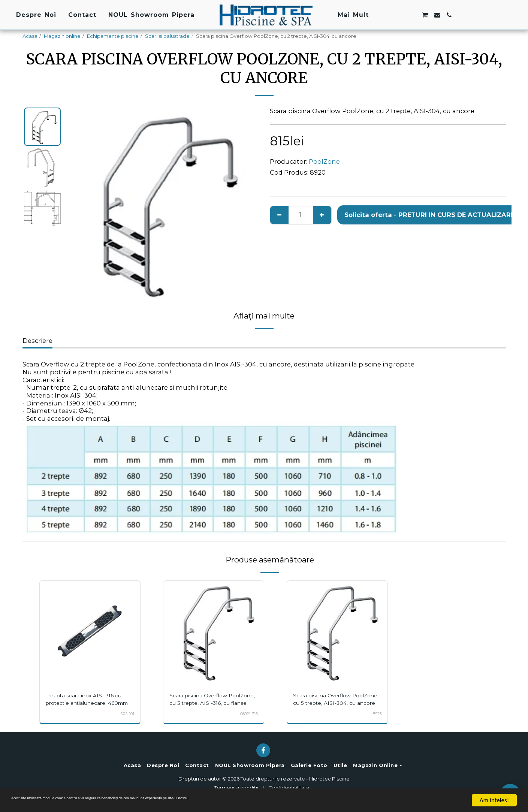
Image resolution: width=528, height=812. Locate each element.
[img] (90, 631)
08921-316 (247, 721)
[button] (389, 15)
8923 (376, 721)
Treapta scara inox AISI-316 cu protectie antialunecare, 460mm (90, 703)
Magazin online (62, 36)
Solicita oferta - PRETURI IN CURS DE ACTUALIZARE (429, 215)
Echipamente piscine (113, 36)
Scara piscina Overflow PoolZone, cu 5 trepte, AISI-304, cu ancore (334, 703)
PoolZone (324, 162)
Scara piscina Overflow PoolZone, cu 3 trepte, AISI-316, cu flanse (211, 703)
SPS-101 (126, 721)
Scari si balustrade (167, 36)
